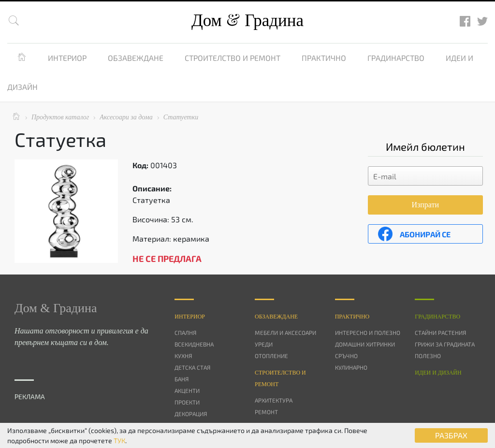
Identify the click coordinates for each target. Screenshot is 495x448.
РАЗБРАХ (451, 435)
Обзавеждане (136, 58)
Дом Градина (247, 21)
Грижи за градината (445, 344)
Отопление (271, 356)
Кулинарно (351, 367)
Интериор (67, 58)
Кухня (183, 356)
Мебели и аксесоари (285, 332)
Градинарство (396, 58)
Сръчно (346, 356)
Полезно (428, 356)
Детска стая (192, 367)
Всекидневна (194, 344)
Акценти (187, 390)
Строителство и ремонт (233, 58)
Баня (182, 379)
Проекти (187, 402)
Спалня (185, 332)
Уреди (264, 344)
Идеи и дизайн (438, 373)
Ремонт (266, 412)
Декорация (191, 414)
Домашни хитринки (365, 344)
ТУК (119, 441)
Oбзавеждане (276, 317)
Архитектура (274, 400)
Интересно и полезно (368, 332)
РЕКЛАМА (30, 397)
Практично (324, 58)
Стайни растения (440, 332)
